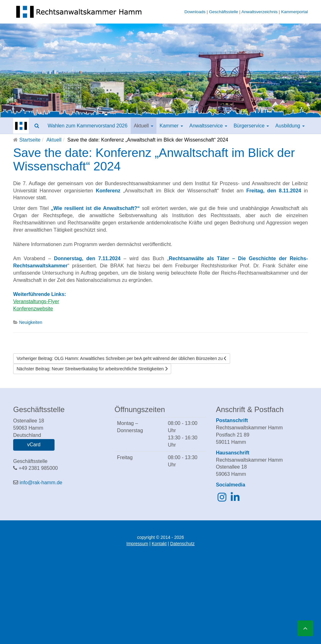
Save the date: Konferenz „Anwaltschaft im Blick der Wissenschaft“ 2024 (154, 159)
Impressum (137, 544)
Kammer (171, 126)
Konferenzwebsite (33, 309)
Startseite (30, 140)
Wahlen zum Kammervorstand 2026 (88, 126)
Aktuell (144, 126)
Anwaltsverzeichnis (260, 12)
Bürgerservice (251, 126)
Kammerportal (295, 12)
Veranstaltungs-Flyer (36, 301)
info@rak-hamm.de (41, 483)
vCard (34, 445)
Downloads (195, 12)
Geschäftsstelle (224, 12)
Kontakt (159, 544)
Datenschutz (182, 544)
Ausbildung (290, 126)
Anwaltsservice (208, 126)
